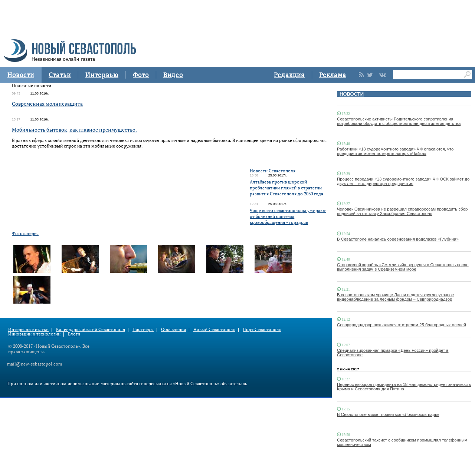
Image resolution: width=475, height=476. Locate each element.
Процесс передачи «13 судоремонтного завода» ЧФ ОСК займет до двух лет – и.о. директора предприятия (403, 181)
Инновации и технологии (34, 334)
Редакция (289, 75)
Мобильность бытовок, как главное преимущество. (74, 130)
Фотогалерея (25, 233)
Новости (21, 75)
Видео (173, 75)
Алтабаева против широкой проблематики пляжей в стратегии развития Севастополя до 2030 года (286, 188)
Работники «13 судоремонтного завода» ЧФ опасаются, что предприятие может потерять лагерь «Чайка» (395, 151)
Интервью (102, 75)
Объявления (173, 329)
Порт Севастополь (262, 329)
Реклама (333, 75)
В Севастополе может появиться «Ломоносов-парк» (388, 414)
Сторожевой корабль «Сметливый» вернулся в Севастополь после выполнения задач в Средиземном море (403, 267)
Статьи (60, 75)
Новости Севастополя (273, 171)
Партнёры (143, 329)
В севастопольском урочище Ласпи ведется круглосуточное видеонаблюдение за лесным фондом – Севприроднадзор (395, 297)
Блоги (74, 334)
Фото (141, 75)
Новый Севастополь (214, 329)
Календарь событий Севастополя (91, 329)
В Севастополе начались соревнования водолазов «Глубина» (398, 239)
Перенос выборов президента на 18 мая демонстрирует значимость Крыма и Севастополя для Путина (404, 387)
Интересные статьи (28, 329)
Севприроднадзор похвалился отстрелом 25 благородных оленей (402, 325)
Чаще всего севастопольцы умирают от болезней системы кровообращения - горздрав (288, 216)
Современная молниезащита (47, 104)
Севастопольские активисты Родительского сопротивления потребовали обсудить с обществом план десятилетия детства (399, 121)
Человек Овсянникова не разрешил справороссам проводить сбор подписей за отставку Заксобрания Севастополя (402, 211)
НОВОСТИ (352, 94)
